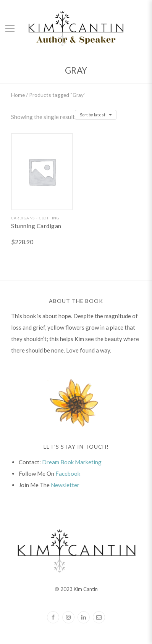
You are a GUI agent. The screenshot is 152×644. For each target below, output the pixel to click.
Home (18, 95)
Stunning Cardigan (36, 226)
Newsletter (65, 485)
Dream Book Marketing (72, 462)
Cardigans (23, 218)
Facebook (68, 473)
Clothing (49, 218)
